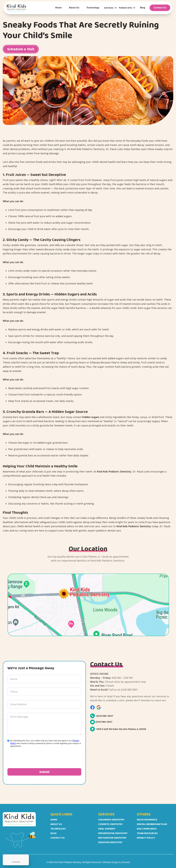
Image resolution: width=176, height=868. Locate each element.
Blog (143, 8)
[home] (16, 8)
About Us (74, 8)
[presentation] (28, 760)
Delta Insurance (147, 820)
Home (59, 8)
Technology (93, 8)
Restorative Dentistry (112, 838)
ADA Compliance (147, 829)
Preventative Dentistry (113, 833)
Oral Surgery (107, 829)
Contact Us (160, 8)
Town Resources (147, 833)
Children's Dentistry (111, 820)
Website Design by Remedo (116, 862)
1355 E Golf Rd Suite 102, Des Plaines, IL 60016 (121, 732)
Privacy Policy (146, 838)
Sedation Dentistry (110, 842)
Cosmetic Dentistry (110, 824)
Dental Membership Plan (152, 824)
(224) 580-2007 (105, 718)
